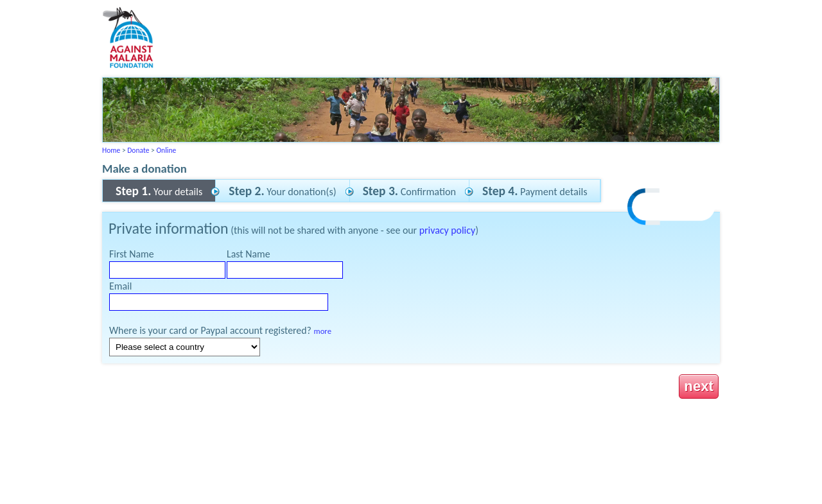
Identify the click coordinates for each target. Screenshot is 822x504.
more (323, 331)
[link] (672, 208)
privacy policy (447, 230)
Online (166, 150)
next (699, 386)
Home (111, 150)
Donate (138, 150)
